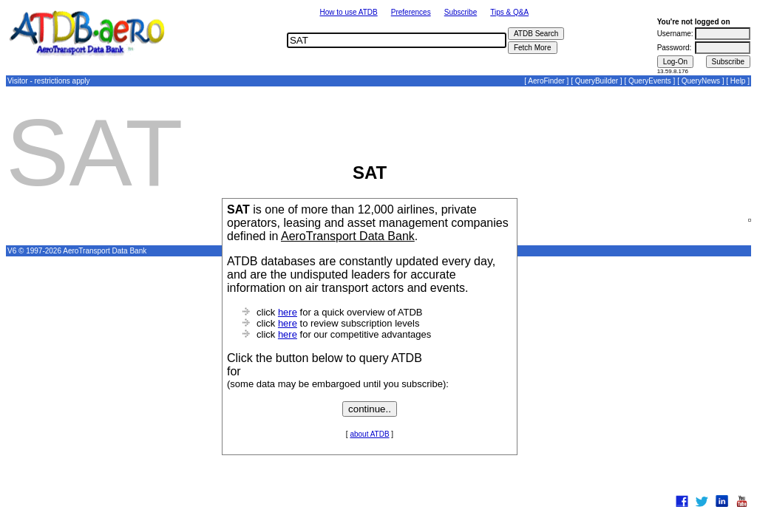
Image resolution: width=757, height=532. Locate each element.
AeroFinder (546, 81)
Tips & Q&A (509, 12)
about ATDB (369, 434)
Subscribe (461, 12)
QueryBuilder (597, 81)
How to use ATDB (348, 12)
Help (738, 81)
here (288, 312)
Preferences (411, 12)
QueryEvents (650, 81)
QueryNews (701, 81)
